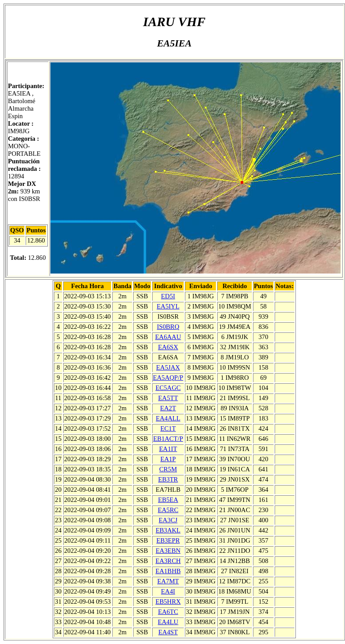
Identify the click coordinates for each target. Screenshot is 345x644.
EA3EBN (168, 551)
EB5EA (168, 500)
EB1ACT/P (168, 439)
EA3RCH (168, 561)
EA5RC (168, 510)
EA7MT (168, 581)
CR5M (168, 469)
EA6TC (168, 612)
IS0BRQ (168, 327)
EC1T (168, 428)
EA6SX (168, 347)
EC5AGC (168, 388)
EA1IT (168, 449)
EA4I (168, 591)
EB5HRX (168, 602)
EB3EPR (168, 540)
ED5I (168, 296)
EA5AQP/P (168, 378)
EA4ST (168, 632)
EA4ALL (168, 418)
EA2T (168, 408)
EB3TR (168, 479)
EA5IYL (168, 306)
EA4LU (168, 622)
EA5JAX (168, 367)
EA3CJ (168, 520)
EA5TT (168, 398)
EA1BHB (168, 571)
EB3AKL (168, 530)
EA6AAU (168, 337)
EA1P (168, 459)
